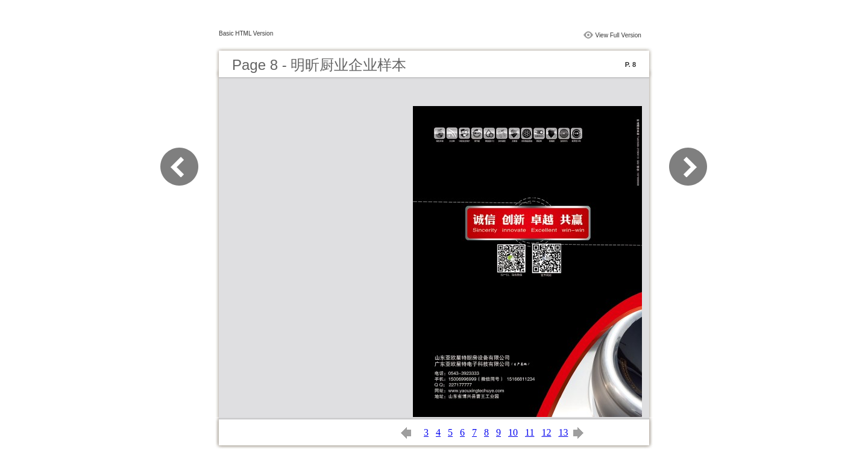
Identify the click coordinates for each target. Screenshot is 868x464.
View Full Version (618, 35)
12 (546, 432)
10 (513, 432)
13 (563, 432)
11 (530, 432)
